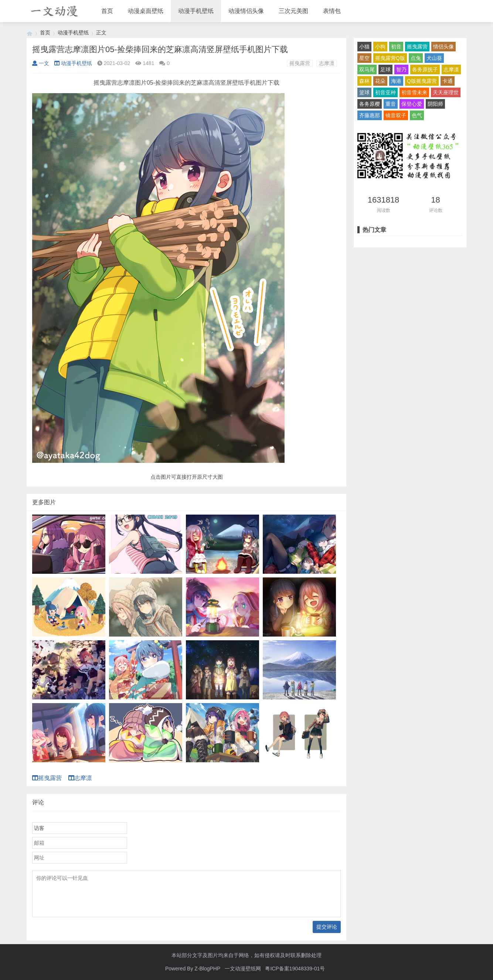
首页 (107, 11)
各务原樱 (370, 104)
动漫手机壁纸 (196, 11)
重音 (391, 104)
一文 (41, 63)
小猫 (364, 47)
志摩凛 (327, 63)
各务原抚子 (425, 69)
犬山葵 (434, 58)
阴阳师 (435, 104)
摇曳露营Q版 (390, 58)
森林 (364, 81)
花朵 (380, 81)
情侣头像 (443, 47)
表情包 (332, 11)
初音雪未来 (414, 92)
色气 (417, 115)
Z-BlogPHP (207, 969)
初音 (396, 47)
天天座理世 (446, 92)
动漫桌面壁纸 (146, 11)
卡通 (448, 81)
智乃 (401, 69)
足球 (385, 69)
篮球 (364, 92)
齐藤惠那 (370, 115)
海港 (396, 81)
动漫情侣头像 (246, 11)
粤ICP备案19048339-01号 (295, 969)
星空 (364, 58)
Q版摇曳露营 (422, 81)
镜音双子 (396, 115)
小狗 (380, 47)
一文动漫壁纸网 (243, 969)
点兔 (416, 58)
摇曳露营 (300, 63)
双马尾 (367, 69)
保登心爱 (412, 104)
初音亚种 (385, 92)
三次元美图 (293, 11)
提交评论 (327, 927)
